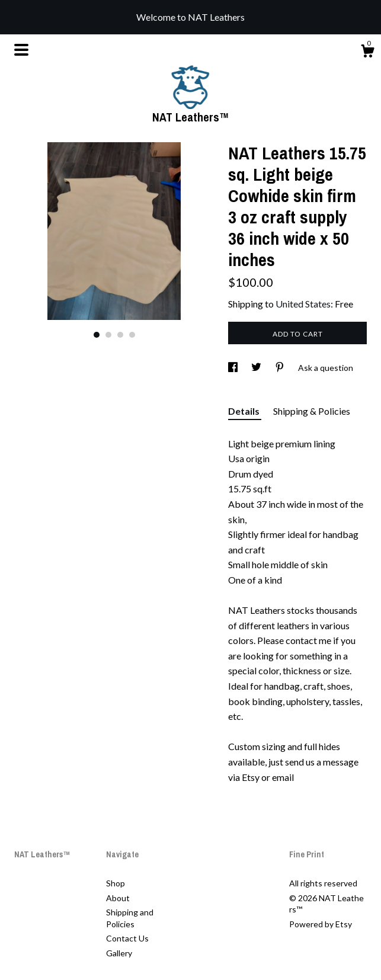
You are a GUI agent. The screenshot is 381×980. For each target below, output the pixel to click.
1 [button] (97, 335)
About (118, 898)
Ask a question (326, 368)
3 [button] (120, 335)
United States (303, 304)
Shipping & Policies (312, 411)
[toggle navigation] (21, 50)
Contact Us (127, 938)
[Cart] (367, 53)
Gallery (119, 953)
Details (245, 411)
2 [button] (108, 335)
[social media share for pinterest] (281, 368)
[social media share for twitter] (257, 368)
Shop (116, 883)
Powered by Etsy (321, 924)
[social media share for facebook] (234, 368)
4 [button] (132, 335)
